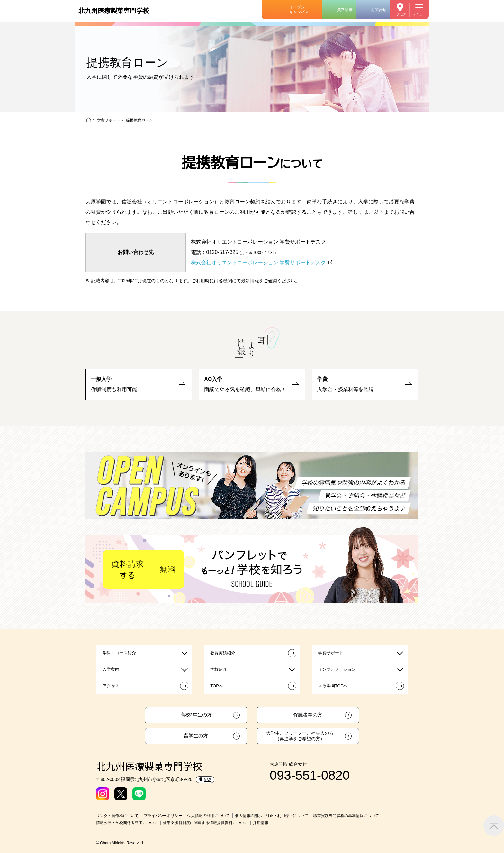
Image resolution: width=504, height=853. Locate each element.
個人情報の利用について (209, 816)
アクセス (400, 14)
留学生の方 (196, 736)
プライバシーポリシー (163, 816)
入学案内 (111, 669)
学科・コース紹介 (119, 653)
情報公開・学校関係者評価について (127, 823)
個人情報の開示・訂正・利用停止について (272, 816)
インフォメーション (337, 669)
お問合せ (379, 10)
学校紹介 (219, 669)
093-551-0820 (310, 775)
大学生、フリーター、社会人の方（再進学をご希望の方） (300, 736)
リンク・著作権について (117, 816)
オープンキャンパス (299, 10)
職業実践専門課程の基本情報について (346, 816)
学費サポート (109, 120)
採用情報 (261, 823)
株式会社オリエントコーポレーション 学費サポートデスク (258, 262)
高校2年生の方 (196, 715)
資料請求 (345, 10)
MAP (205, 780)
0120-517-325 (222, 252)
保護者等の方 (308, 715)
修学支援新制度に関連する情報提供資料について (205, 823)
